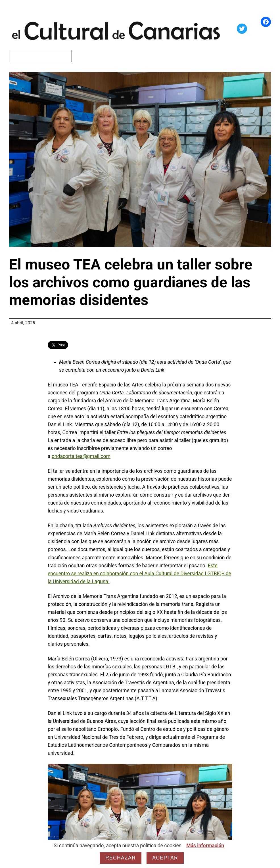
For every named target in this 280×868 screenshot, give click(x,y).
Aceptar (165, 858)
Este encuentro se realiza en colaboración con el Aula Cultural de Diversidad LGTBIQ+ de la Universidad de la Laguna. (139, 574)
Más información (205, 846)
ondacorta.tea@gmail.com (81, 456)
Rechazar (121, 858)
